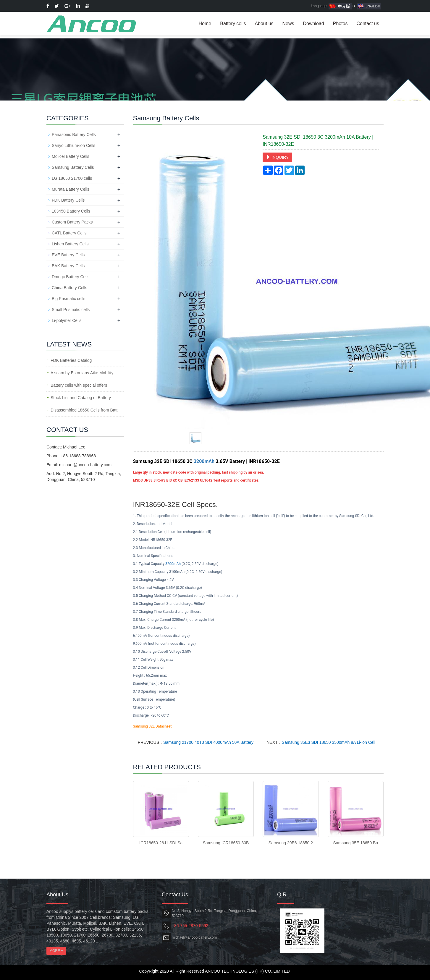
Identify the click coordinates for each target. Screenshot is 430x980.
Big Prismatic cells (69, 299)
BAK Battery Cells (68, 266)
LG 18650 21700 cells (72, 178)
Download (314, 24)
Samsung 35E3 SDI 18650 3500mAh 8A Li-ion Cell (329, 742)
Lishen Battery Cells (70, 244)
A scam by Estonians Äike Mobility (82, 373)
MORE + (56, 951)
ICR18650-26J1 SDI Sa (161, 843)
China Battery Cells (69, 288)
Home (205, 24)
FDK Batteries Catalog (71, 360)
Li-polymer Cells (67, 320)
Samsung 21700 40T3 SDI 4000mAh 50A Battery (208, 742)
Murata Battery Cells (71, 189)
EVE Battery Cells (68, 255)
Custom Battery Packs (72, 222)
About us (264, 24)
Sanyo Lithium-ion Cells (73, 145)
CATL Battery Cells (69, 233)
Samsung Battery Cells (73, 167)
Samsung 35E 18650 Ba (355, 843)
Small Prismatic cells (71, 310)
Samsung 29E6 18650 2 (291, 843)
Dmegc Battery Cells (71, 277)
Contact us (368, 24)
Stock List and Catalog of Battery (81, 398)
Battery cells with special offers (79, 385)
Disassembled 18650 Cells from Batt (84, 410)
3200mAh (204, 461)
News (288, 24)
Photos (340, 24)
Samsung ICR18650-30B (226, 843)
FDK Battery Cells (68, 200)
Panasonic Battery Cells (74, 135)
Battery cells (233, 24)
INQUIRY (277, 157)
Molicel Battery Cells (71, 156)
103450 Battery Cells (71, 211)
